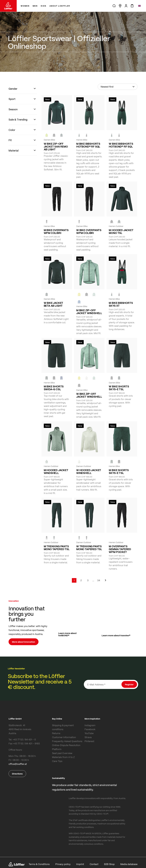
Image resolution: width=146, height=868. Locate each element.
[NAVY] (61, 378)
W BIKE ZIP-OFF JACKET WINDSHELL (89, 395)
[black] (54, 135)
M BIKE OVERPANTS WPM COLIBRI (56, 231)
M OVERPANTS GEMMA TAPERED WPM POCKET (120, 549)
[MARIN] (79, 302)
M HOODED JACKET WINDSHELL (56, 472)
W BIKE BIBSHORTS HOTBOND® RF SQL (121, 145)
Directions (17, 774)
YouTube (89, 733)
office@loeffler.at (18, 764)
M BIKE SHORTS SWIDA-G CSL (54, 388)
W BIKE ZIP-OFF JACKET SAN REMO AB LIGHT (56, 147)
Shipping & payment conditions (63, 727)
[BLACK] (112, 378)
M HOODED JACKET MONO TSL (121, 231)
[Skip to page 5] (93, 580)
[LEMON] (79, 294)
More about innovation (24, 642)
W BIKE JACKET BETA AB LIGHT (54, 304)
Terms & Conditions (39, 864)
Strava (88, 737)
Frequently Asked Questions (67, 741)
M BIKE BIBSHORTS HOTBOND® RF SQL (88, 145)
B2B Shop (109, 864)
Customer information (64, 737)
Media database (129, 864)
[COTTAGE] (94, 294)
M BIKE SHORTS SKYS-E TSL (119, 472)
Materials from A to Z (63, 757)
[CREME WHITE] (87, 378)
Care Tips (57, 761)
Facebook (90, 729)
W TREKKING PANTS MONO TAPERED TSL (89, 548)
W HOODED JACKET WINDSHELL (89, 472)
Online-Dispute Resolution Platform (66, 747)
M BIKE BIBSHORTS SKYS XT (121, 304)
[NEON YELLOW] (47, 135)
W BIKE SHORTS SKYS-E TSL (119, 388)
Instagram (90, 725)
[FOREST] (61, 135)
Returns (56, 733)
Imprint (80, 864)
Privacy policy (63, 864)
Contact (94, 864)
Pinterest (89, 741)
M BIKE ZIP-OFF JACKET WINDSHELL (89, 312)
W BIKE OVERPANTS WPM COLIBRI (89, 231)
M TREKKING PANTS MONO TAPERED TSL (57, 548)
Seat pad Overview (62, 753)
